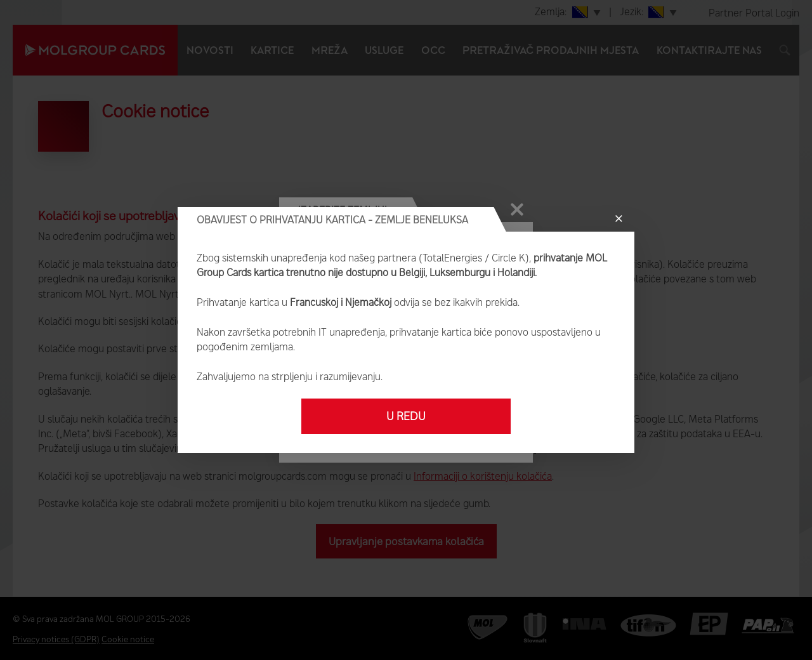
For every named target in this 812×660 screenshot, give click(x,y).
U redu (406, 416)
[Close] (619, 219)
